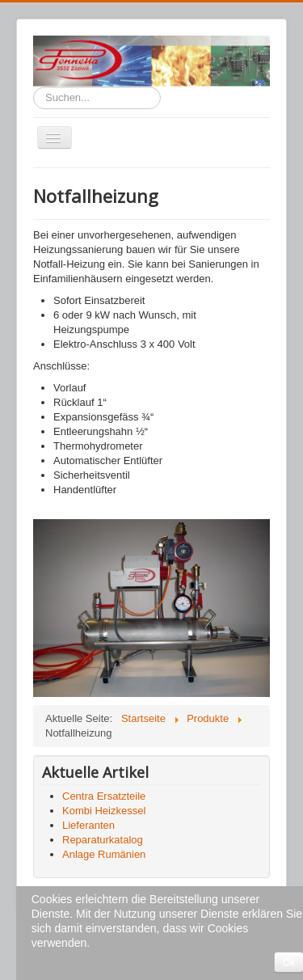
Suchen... (34, 87)
